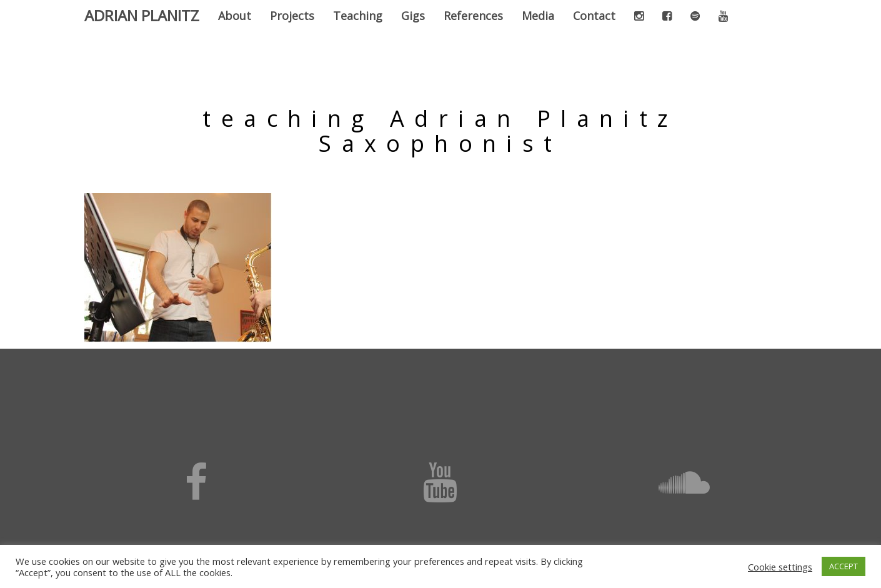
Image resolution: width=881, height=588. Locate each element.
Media (538, 16)
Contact (594, 16)
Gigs (413, 16)
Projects (292, 16)
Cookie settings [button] (780, 567)
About (235, 16)
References (473, 16)
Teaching (358, 16)
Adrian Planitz (142, 15)
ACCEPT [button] (844, 566)
